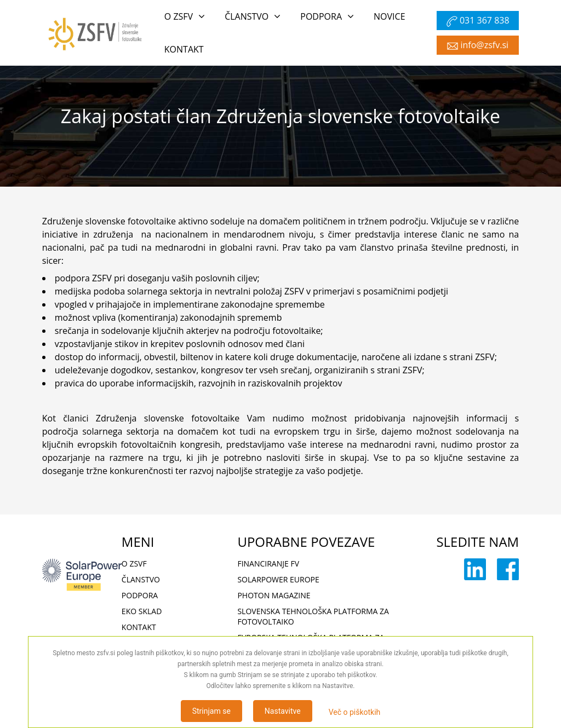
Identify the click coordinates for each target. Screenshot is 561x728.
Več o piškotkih (355, 712)
